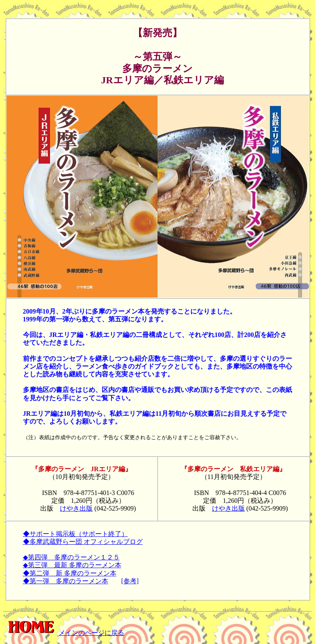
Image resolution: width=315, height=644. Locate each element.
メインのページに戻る (64, 633)
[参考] (130, 581)
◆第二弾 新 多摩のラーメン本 (70, 573)
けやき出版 (76, 508)
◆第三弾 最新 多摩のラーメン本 (72, 565)
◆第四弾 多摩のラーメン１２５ (71, 557)
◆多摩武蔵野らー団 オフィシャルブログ (83, 542)
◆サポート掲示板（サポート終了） (75, 534)
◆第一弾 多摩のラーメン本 (66, 581)
